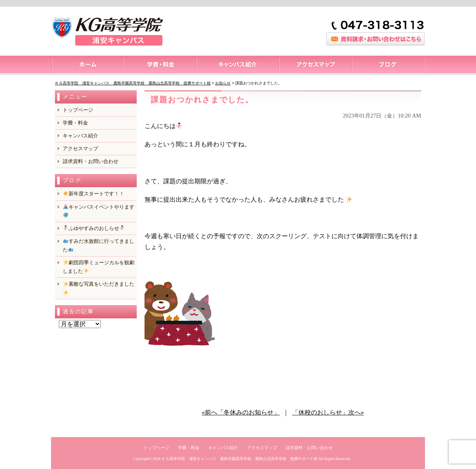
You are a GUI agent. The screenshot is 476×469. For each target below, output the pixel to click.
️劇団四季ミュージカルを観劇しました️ (99, 267)
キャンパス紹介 (237, 65)
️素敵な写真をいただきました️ (99, 288)
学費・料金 (75, 123)
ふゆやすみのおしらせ (94, 228)
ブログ (388, 65)
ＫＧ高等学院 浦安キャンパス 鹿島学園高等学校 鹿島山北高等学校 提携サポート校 (240, 459)
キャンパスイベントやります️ (99, 211)
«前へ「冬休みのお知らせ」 (241, 412)
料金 (160, 65)
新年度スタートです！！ (94, 194)
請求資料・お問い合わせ (91, 161)
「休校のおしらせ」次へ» (328, 412)
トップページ (87, 65)
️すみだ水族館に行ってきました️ (99, 245)
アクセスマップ (315, 65)
